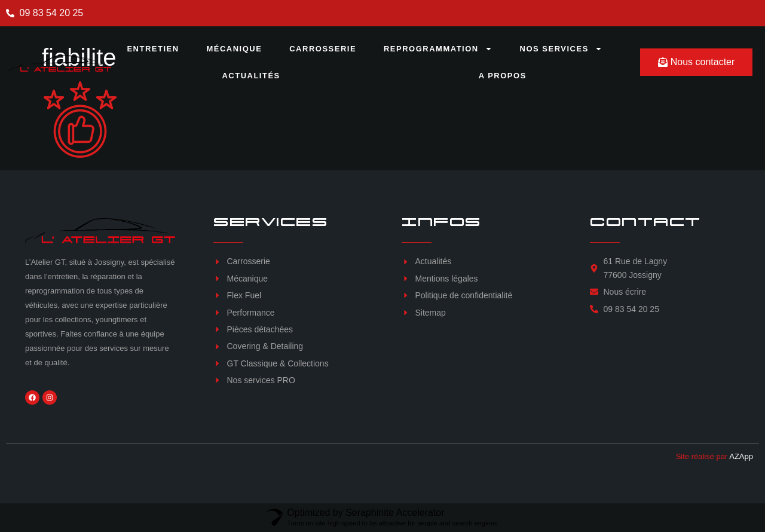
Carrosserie (323, 49)
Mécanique (234, 49)
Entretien (153, 49)
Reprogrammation (438, 49)
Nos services (561, 49)
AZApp (741, 456)
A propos (503, 76)
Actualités (251, 76)
